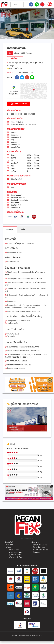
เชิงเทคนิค (10, 230)
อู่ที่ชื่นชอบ (15, 58)
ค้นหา (9, 547)
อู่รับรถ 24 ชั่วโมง (16, 557)
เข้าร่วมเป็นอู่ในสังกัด (41, 550)
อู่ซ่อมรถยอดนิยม (16, 552)
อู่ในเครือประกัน (15, 555)
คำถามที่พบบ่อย (39, 547)
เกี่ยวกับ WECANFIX (40, 545)
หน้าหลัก (10, 545)
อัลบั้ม (23, 230)
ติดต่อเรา (36, 552)
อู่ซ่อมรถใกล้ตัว (15, 550)
